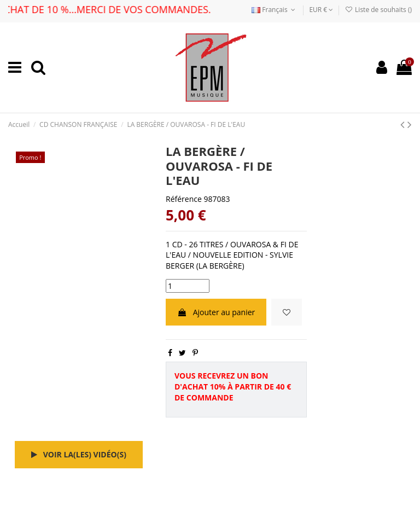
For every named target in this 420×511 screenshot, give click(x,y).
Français (275, 10)
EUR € (321, 10)
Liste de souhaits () (378, 10)
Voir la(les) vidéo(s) (79, 454)
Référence (184, 199)
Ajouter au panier (216, 312)
